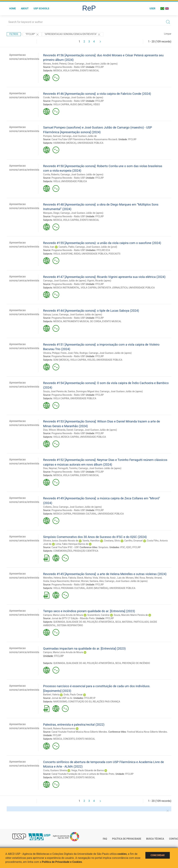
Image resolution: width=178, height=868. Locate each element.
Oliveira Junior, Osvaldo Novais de (61, 541)
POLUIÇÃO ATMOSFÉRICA (100, 622)
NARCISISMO (60, 702)
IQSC (129, 547)
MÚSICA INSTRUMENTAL (66, 288)
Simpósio (103, 547)
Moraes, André (51, 64)
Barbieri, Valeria (51, 695)
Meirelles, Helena (52, 578)
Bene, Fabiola (69, 578)
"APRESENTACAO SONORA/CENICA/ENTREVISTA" (73, 34)
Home (13, 9)
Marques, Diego (51, 213)
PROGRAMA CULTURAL (84, 514)
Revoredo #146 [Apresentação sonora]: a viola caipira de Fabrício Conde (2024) (97, 94)
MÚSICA (58, 71)
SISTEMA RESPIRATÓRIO (70, 625)
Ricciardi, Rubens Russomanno (59, 728)
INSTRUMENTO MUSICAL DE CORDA (82, 321)
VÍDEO (97, 104)
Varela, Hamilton (91, 541)
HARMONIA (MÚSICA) (65, 143)
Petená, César (66, 64)
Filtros (14, 34)
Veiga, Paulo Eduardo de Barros (88, 770)
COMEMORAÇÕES (63, 551)
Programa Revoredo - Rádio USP (68, 67)
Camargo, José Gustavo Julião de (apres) (96, 64)
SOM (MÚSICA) (61, 360)
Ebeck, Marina (84, 578)
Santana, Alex (97, 581)
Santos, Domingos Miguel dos (83, 391)
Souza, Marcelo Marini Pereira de (131, 615)
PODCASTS (115, 254)
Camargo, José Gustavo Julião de (79, 136)
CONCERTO (69, 739)
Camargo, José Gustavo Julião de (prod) (96, 247)
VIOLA (56, 181)
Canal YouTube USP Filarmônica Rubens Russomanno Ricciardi (84, 139)
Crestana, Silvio (112, 541)
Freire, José (67, 353)
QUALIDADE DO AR (76, 622)
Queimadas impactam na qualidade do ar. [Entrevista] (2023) (84, 648)
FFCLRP (100, 67)
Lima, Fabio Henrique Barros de (72, 544)
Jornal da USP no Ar (62, 698)
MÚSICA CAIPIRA (70, 437)
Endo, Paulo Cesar (73, 695)
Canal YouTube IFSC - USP (65, 547)
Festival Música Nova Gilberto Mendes (147, 732)
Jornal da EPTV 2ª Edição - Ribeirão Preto (73, 618)
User (152, 9)
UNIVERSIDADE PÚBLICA (90, 143)
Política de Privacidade (127, 839)
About (25, 9)
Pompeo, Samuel (52, 136)
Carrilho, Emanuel (133, 541)
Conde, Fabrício (51, 97)
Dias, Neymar (50, 468)
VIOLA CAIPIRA (71, 71)
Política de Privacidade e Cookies (62, 862)
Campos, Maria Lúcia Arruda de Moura (63, 615)
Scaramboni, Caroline (98, 615)
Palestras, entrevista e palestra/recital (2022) (74, 725)
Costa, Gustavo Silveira (55, 770)
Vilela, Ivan (49, 247)
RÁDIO (77, 254)
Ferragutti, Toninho (68, 468)
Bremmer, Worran (79, 581)
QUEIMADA (59, 622)
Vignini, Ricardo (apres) (99, 281)
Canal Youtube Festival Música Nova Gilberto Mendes (79, 732)
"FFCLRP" (32, 34)
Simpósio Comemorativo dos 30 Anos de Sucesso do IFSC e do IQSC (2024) (95, 537)
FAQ (105, 839)
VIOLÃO (91, 360)
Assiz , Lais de (117, 578)
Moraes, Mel (132, 578)
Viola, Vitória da (101, 578)
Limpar (168, 34)
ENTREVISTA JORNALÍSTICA (113, 288)
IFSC (123, 547)
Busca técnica (155, 839)
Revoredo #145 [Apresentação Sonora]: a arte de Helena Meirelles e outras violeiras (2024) (105, 574)
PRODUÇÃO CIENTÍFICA (86, 551)
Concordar (158, 855)
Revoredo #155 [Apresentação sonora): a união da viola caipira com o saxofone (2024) (102, 243)
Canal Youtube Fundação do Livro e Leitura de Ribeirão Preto (83, 774)
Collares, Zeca (51, 507)
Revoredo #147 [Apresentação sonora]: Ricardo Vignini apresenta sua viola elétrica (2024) (104, 277)
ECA (108, 250)
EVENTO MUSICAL (90, 71)
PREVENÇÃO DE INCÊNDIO (136, 663)
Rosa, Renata (146, 578)
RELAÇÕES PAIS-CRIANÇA (106, 702)
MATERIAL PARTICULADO (135, 622)
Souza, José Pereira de (55, 391)
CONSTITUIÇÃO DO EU (80, 702)
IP (94, 698)
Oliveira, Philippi (51, 353)
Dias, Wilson (50, 430)
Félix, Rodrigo (81, 353)
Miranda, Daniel (65, 430)
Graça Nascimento (60, 581)
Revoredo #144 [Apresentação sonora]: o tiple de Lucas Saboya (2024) (91, 311)
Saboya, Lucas (51, 315)
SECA (118, 622)
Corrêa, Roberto (51, 174)
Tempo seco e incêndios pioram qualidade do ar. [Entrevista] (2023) (89, 611)
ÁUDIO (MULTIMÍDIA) (81, 104)
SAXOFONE (67, 254)
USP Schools (41, 9)
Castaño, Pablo (66, 247)
